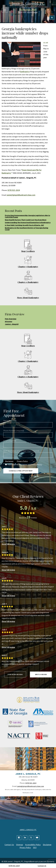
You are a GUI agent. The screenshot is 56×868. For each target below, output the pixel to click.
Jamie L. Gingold (12, 324)
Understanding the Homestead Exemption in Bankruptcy (28, 222)
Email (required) (10, 441)
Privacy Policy (22, 461)
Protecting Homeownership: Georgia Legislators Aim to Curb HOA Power (27, 216)
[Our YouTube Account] (37, 838)
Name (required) (10, 421)
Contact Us (42, 866)
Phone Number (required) (14, 431)
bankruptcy (25, 72)
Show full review (8, 544)
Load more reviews (15, 674)
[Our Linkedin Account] (25, 838)
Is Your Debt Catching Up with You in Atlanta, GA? (24, 225)
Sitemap (20, 845)
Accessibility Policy (33, 845)
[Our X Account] (31, 838)
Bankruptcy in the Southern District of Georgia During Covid (27, 229)
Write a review (41, 674)
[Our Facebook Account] (19, 838)
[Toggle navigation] (5, 10)
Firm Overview (11, 319)
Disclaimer (9, 461)
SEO (35, 848)
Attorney (9, 321)
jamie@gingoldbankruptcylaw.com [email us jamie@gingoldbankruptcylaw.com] (21, 195)
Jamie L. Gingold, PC (28, 3)
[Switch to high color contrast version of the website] (52, 18)
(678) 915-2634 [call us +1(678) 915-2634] (14, 866)
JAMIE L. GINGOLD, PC (28, 830)
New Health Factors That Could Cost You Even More (26, 220)
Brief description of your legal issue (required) (21, 451)
